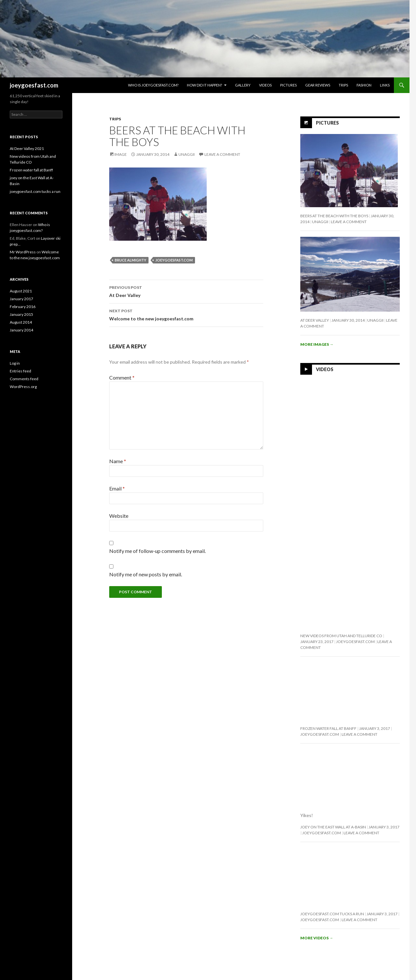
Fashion (364, 85)
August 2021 (21, 291)
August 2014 (21, 322)
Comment (122, 377)
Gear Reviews (318, 85)
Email (117, 488)
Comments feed (24, 379)
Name (118, 461)
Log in (15, 363)
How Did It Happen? (204, 85)
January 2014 (21, 330)
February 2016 (23, 307)
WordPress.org (23, 387)
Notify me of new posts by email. (146, 574)
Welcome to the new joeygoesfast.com (186, 314)
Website (119, 516)
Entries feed (20, 371)
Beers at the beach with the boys (334, 216)
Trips (343, 85)
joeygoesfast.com (34, 85)
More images (317, 344)
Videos (265, 85)
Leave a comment (222, 154)
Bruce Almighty (130, 260)
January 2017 (21, 299)
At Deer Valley (186, 291)
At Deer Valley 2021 (27, 148)
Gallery (243, 85)
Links (385, 85)
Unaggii (187, 154)
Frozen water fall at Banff (328, 728)
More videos (317, 938)
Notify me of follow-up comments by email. (157, 551)
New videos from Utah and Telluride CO (341, 636)
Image (121, 154)
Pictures (288, 85)
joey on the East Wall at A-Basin (333, 827)
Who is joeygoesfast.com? (153, 85)
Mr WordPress (23, 252)
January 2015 (21, 314)
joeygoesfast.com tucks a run (332, 914)
